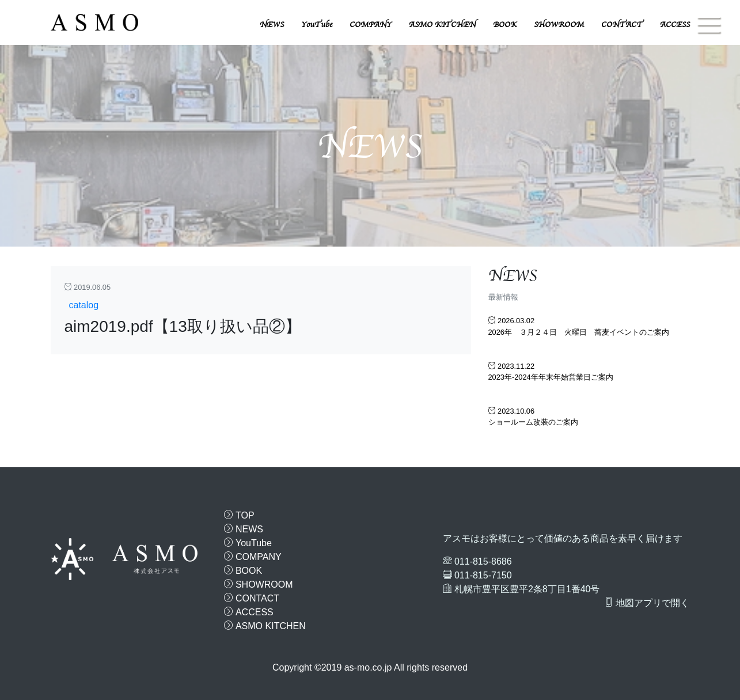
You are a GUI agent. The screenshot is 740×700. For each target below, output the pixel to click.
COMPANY (371, 24)
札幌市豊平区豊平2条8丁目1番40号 (527, 589)
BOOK (505, 24)
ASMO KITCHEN (442, 24)
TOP (239, 515)
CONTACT (622, 24)
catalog (84, 305)
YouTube (317, 24)
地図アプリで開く (647, 603)
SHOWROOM (559, 24)
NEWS (272, 24)
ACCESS (675, 24)
